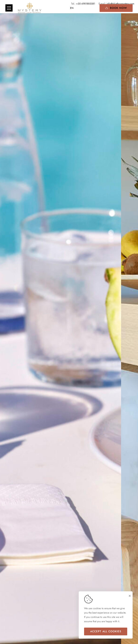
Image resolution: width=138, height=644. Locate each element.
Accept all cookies (106, 631)
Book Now (116, 8)
